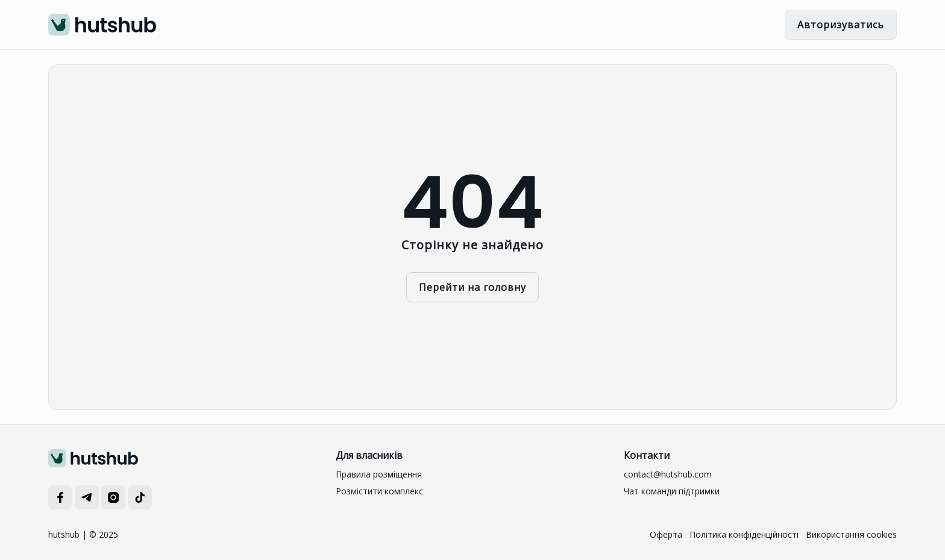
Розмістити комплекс (379, 491)
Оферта (666, 534)
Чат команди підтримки (672, 491)
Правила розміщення (379, 474)
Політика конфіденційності (744, 534)
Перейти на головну (472, 287)
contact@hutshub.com (668, 474)
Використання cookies (851, 534)
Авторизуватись (841, 25)
